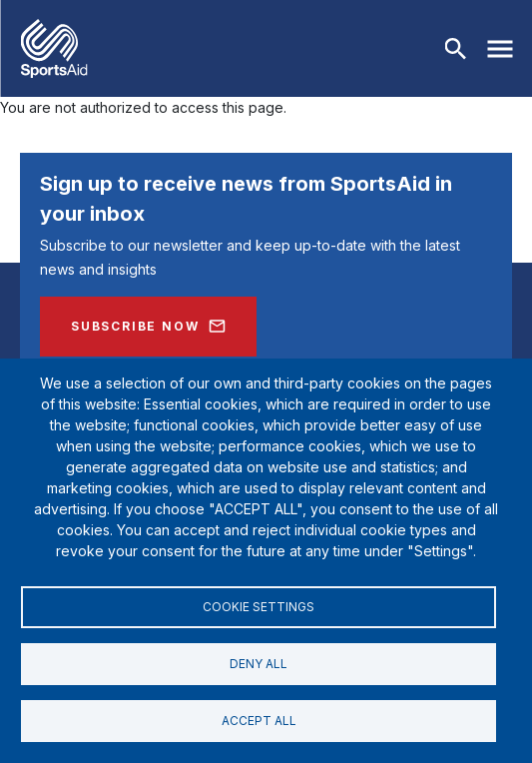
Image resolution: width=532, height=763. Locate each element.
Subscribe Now (135, 326)
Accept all (259, 721)
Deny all (259, 664)
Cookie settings (259, 607)
